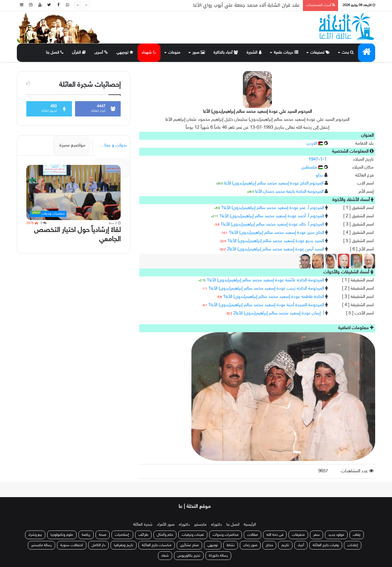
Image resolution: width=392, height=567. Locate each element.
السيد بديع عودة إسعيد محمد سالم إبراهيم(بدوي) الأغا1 (276, 241)
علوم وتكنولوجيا (62, 535)
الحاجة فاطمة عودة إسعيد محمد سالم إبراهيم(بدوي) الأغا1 (273, 297)
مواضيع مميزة (72, 145)
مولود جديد (336, 535)
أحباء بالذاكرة (226, 53)
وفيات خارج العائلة (326, 545)
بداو (319, 175)
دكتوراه (217, 525)
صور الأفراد (166, 525)
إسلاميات (122, 535)
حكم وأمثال (165, 535)
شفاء (165, 556)
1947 (313, 160)
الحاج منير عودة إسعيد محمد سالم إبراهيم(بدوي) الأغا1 (276, 233)
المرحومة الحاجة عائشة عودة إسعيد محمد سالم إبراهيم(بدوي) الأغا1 (265, 280)
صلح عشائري (189, 545)
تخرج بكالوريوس (189, 556)
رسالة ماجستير (41, 545)
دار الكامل (98, 545)
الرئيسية (250, 525)
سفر (317, 535)
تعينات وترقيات (193, 535)
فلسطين (312, 167)
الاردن (315, 144)
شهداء (149, 53)
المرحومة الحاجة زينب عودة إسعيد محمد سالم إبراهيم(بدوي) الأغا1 (266, 289)
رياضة (86, 535)
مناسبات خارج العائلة (157, 545)
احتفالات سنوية (72, 545)
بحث (348, 53)
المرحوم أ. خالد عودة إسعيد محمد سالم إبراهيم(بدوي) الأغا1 (272, 225)
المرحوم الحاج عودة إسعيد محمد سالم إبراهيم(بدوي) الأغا (274, 183)
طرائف (143, 535)
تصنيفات (320, 53)
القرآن (79, 53)
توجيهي (125, 53)
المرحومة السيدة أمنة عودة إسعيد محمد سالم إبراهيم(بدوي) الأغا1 (266, 305)
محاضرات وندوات (226, 535)
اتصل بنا (55, 53)
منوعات (174, 53)
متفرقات (298, 535)
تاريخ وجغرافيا (124, 545)
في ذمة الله (275, 535)
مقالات (253, 535)
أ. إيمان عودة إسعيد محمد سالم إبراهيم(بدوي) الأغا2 (279, 313)
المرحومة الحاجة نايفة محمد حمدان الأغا (289, 192)
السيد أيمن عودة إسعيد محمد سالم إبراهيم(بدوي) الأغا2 (275, 249)
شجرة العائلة (143, 525)
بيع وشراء (35, 535)
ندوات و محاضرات (110, 145)
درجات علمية (286, 53)
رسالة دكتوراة (218, 556)
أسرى (101, 53)
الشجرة (254, 53)
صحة (103, 535)
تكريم (285, 545)
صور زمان (250, 545)
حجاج (269, 545)
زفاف (357, 535)
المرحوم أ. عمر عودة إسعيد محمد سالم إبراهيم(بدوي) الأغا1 (273, 208)
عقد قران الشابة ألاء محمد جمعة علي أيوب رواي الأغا (247, 5)
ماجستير (200, 525)
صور (199, 53)
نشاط (231, 545)
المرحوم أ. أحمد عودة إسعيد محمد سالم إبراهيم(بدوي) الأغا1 (272, 216)
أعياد (301, 545)
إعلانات (353, 545)
